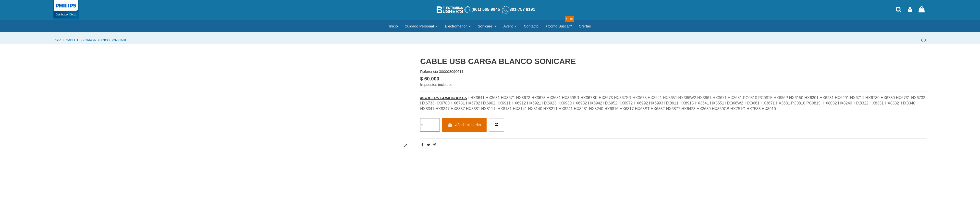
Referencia (429, 71)
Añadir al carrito (464, 125)
